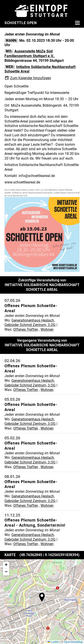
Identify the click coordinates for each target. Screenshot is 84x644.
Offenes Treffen (26, 329)
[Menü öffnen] (77, 23)
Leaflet (53, 642)
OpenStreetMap (73, 642)
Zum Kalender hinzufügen (31, 78)
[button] (42, 597)
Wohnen (47, 329)
